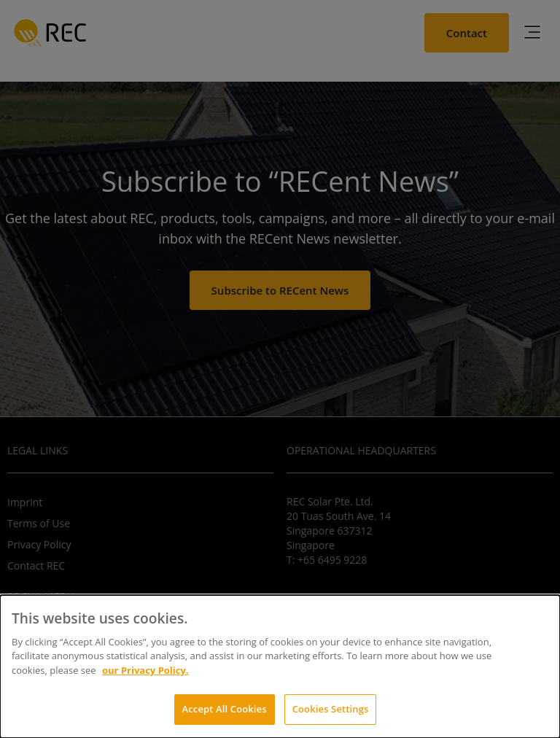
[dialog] (280, 667)
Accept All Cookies (225, 709)
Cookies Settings (331, 709)
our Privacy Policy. (145, 670)
